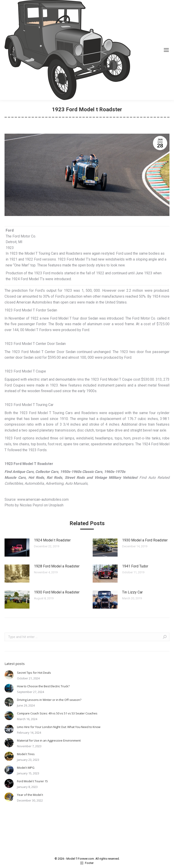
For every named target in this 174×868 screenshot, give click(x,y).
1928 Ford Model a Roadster (57, 566)
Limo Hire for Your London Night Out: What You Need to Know (59, 727)
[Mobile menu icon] (166, 50)
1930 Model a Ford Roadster (145, 540)
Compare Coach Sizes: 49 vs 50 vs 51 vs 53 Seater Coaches (57, 713)
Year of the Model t (30, 795)
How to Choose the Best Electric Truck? (43, 686)
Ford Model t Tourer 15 (32, 781)
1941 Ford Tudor (135, 566)
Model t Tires (26, 754)
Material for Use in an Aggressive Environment (49, 740)
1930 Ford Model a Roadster (57, 592)
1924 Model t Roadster (52, 540)
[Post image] (17, 548)
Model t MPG (26, 768)
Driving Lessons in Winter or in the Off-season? (49, 700)
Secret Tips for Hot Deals (34, 673)
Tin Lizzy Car (132, 592)
